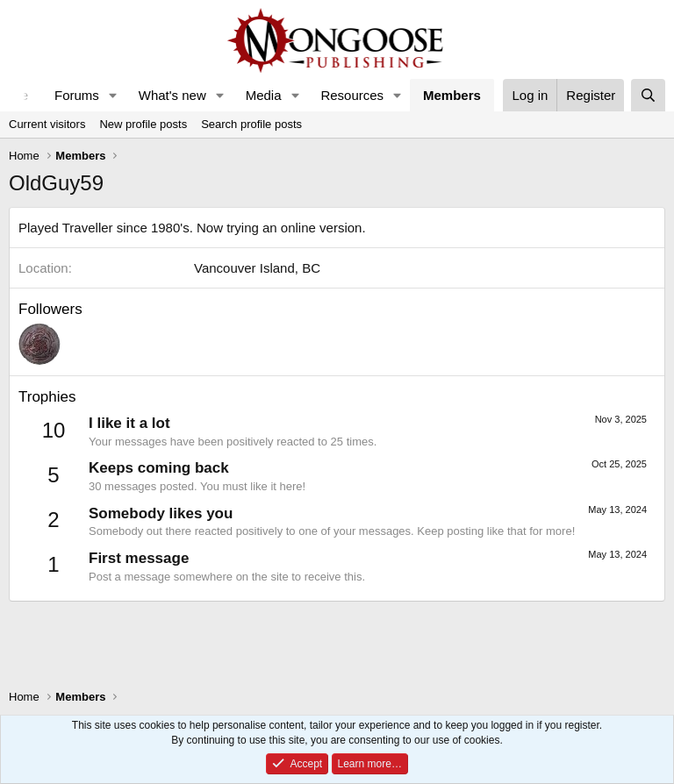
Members (452, 95)
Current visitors (47, 124)
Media (264, 95)
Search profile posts (251, 124)
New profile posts (143, 124)
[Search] (648, 95)
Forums (77, 95)
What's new (172, 95)
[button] (113, 95)
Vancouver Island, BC (257, 268)
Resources (352, 95)
